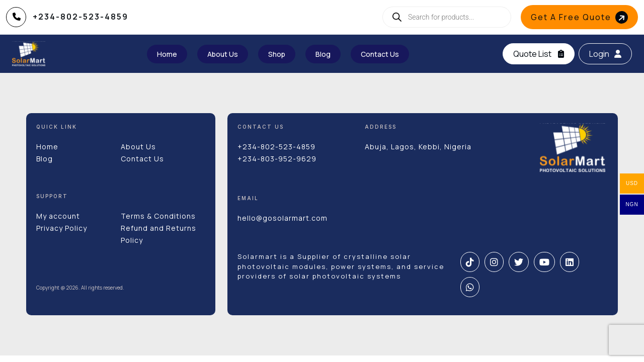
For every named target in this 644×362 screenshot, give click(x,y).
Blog (45, 159)
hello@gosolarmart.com (283, 218)
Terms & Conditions (158, 216)
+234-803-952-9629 (277, 159)
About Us (138, 147)
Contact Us (142, 159)
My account (58, 216)
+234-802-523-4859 (276, 147)
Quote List (539, 54)
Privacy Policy (62, 228)
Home (47, 147)
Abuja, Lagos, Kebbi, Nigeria (418, 147)
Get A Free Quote (581, 17)
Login (605, 54)
